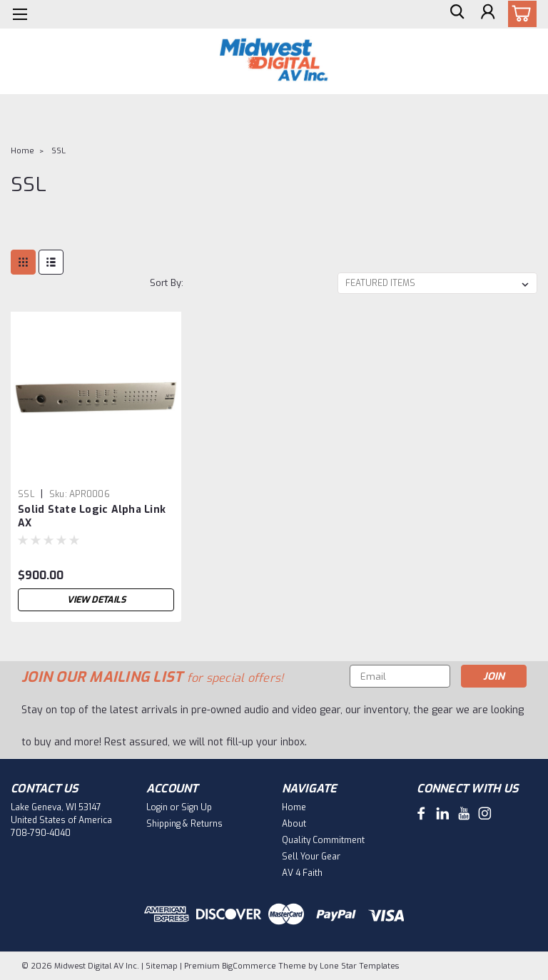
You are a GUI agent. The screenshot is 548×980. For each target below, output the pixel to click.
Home (22, 151)
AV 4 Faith (302, 873)
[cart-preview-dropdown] (519, 14)
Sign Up (197, 807)
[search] (455, 15)
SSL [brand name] (26, 494)
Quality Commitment (323, 840)
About (294, 824)
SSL (59, 151)
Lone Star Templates (359, 966)
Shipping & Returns (184, 824)
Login (157, 807)
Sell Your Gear (311, 857)
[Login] (487, 15)
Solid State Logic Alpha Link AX (92, 516)
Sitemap (162, 966)
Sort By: (167, 283)
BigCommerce (249, 966)
